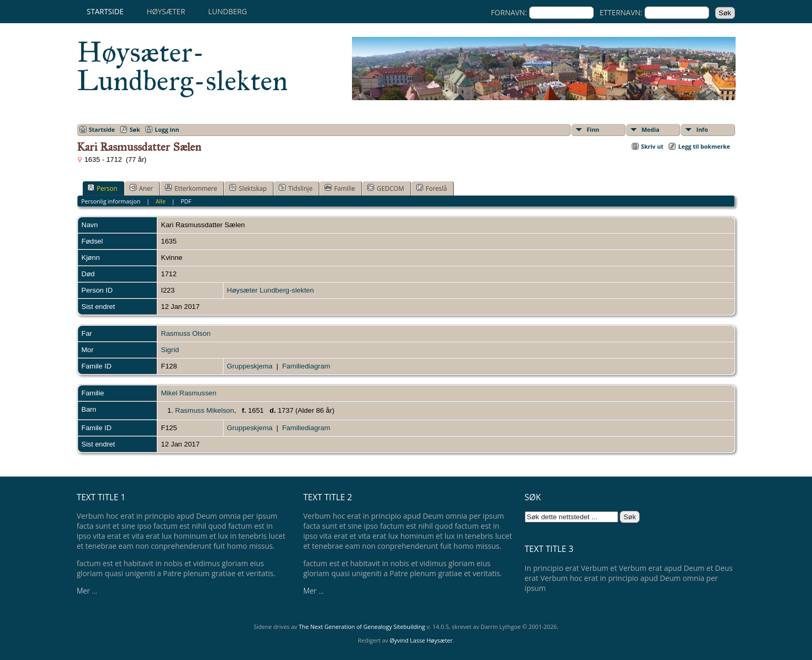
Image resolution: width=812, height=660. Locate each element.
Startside (105, 11)
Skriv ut (652, 146)
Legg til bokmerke (704, 146)
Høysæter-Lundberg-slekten (182, 66)
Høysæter (166, 11)
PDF (186, 201)
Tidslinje (296, 188)
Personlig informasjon (111, 201)
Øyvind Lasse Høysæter (421, 640)
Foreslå (432, 188)
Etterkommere (191, 188)
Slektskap (248, 188)
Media (651, 129)
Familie (340, 188)
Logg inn (167, 129)
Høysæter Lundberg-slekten (271, 290)
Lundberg (228, 11)
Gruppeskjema (250, 366)
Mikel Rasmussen (189, 393)
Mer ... (87, 591)
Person (102, 188)
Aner (141, 188)
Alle (160, 201)
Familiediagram (306, 366)
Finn (593, 129)
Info (702, 129)
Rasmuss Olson (186, 333)
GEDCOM (386, 188)
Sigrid (170, 350)
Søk (135, 129)
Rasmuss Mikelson (204, 410)
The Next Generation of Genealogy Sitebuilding (362, 627)
